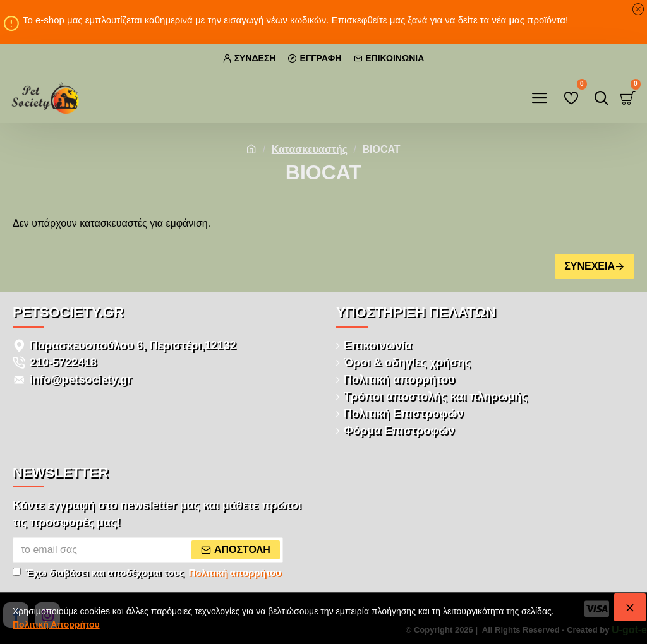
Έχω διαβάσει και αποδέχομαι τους (148, 573)
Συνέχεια (590, 266)
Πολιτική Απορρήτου (56, 624)
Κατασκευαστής (310, 149)
